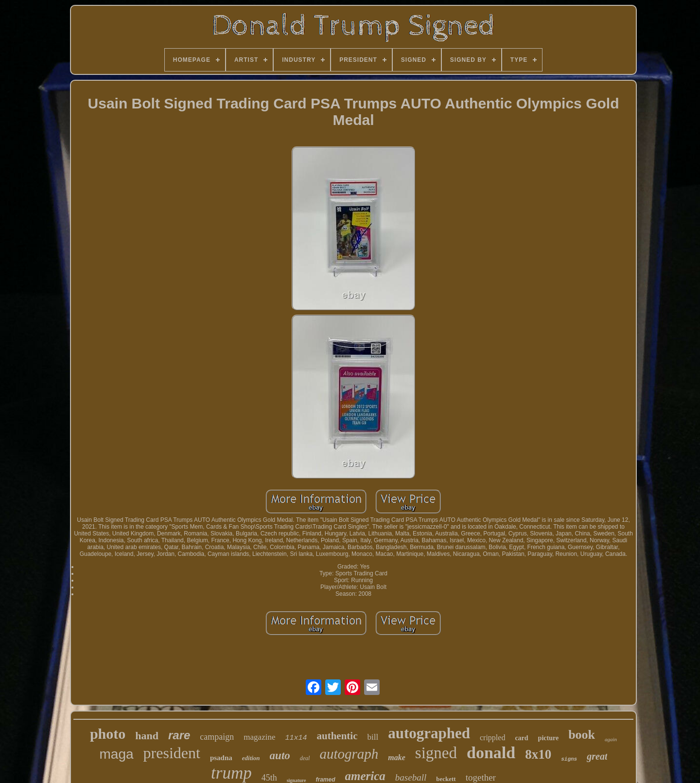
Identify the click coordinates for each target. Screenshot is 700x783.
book (582, 735)
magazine (259, 737)
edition (251, 758)
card (521, 738)
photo (108, 734)
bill (373, 737)
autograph (349, 754)
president (172, 753)
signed (436, 753)
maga (117, 754)
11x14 (296, 738)
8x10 (538, 754)
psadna (221, 758)
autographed (429, 733)
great (597, 756)
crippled (492, 738)
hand (147, 736)
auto (280, 756)
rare (179, 735)
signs (569, 759)
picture (549, 738)
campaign (217, 737)
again (611, 739)
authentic (337, 736)
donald (491, 753)
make (397, 757)
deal (305, 758)
